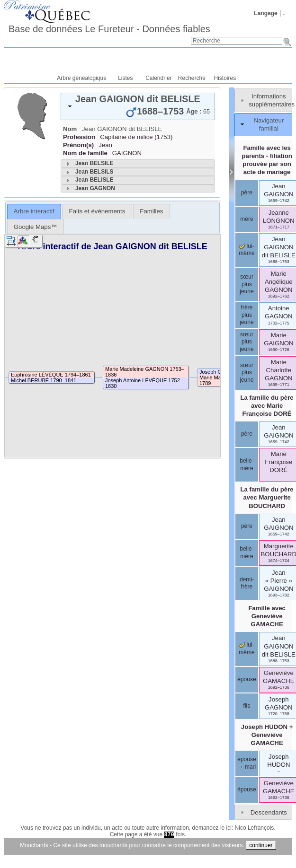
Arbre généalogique (82, 78)
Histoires (225, 78)
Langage (265, 13)
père (247, 193)
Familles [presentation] (151, 211)
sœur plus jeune (247, 284)
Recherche (192, 78)
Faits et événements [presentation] (97, 211)
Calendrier (158, 78)
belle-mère (247, 465)
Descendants (269, 812)
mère (247, 219)
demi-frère (247, 583)
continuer (261, 845)
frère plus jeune (247, 315)
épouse (247, 679)
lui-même (247, 250)
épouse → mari (247, 763)
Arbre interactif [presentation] (34, 211)
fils (247, 706)
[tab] (138, 106)
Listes (125, 78)
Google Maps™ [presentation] (36, 227)
